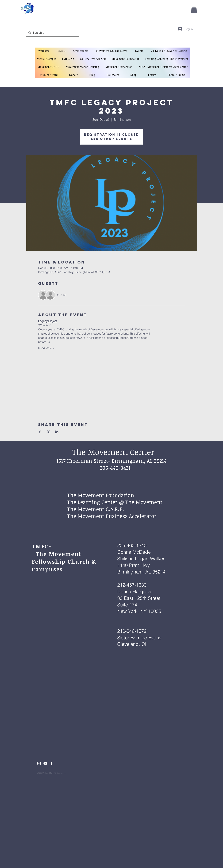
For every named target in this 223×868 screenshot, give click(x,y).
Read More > (46, 348)
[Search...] (52, 33)
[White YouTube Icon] (45, 763)
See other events (111, 139)
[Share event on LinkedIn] (57, 432)
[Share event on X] (48, 432)
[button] (194, 10)
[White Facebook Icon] (52, 763)
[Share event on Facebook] (40, 432)
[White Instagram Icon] (39, 763)
